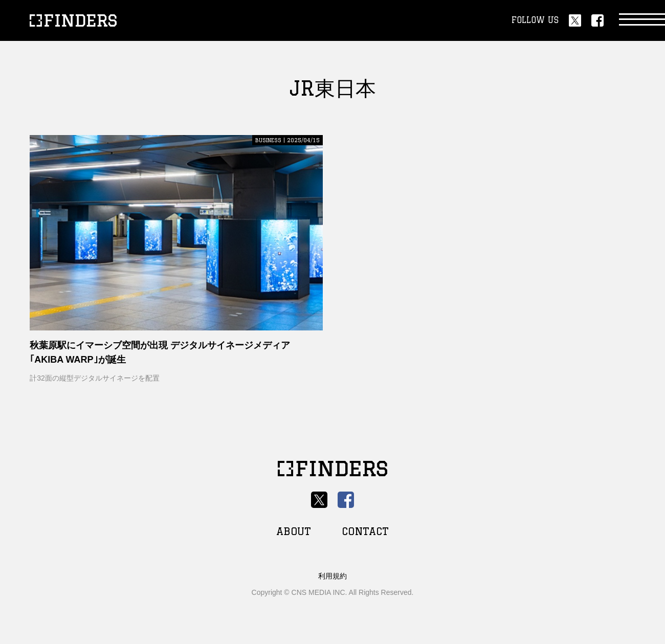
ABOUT (294, 531)
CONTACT (365, 531)
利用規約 (332, 576)
